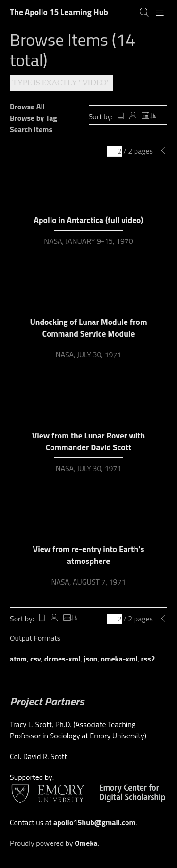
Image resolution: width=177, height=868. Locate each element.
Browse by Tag (34, 118)
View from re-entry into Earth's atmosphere (89, 555)
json (90, 659)
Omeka (86, 843)
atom (18, 659)
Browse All (27, 107)
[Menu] (160, 13)
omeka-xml (119, 659)
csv (36, 659)
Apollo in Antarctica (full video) (89, 220)
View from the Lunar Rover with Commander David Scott (89, 441)
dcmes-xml (63, 659)
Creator (133, 116)
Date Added (149, 116)
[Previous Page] (163, 151)
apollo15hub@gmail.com (94, 822)
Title (121, 116)
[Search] (145, 13)
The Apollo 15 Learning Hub (59, 12)
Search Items (31, 129)
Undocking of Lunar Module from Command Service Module (88, 328)
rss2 (148, 659)
